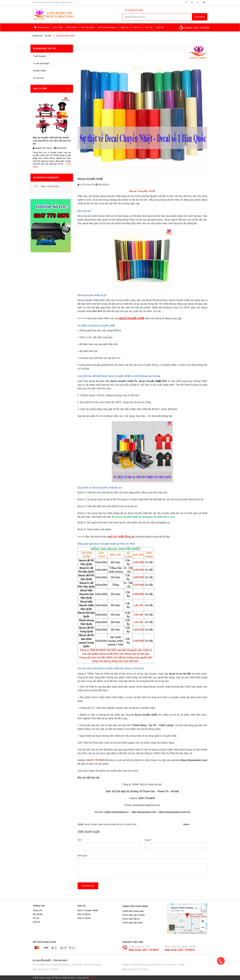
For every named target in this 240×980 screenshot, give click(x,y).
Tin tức (48, 36)
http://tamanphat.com (144, 812)
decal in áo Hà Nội (180, 674)
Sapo (92, 978)
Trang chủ (38, 910)
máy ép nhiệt (109, 824)
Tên (80, 840)
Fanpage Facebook (46, 178)
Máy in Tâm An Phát (50, 186)
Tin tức (36, 918)
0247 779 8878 (201, 28)
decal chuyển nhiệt (93, 824)
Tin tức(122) (38, 78)
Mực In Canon (84, 918)
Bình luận (83, 856)
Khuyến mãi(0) (39, 71)
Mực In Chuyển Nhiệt (88, 910)
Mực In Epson (84, 914)
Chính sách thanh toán (133, 911)
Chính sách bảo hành (132, 923)
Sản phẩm (38, 914)
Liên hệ (36, 922)
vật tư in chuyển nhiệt (126, 824)
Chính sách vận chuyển (134, 915)
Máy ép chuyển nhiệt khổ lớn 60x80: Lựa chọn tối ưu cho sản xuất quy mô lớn (52, 141)
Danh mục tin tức (45, 49)
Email (148, 840)
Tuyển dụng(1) (40, 56)
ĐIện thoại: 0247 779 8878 (144, 950)
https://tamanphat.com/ (194, 760)
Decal (81, 216)
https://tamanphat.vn (116, 812)
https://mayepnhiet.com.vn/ (174, 812)
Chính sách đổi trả (131, 919)
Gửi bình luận (88, 886)
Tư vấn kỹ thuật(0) (41, 63)
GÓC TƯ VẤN (40, 89)
